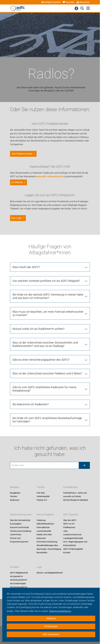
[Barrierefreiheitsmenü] (76, 8)
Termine (13, 497)
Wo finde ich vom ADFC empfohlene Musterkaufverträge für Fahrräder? (47, 420)
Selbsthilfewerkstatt (45, 524)
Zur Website (17, 182)
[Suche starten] (84, 465)
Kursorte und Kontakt (19, 527)
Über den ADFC (70, 520)
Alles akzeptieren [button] (51, 634)
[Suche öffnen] (82, 8)
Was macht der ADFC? (26, 267)
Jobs (65, 531)
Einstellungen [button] (51, 626)
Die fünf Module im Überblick (76, 500)
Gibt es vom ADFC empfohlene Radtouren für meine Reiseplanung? (44, 389)
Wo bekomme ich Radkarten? (31, 404)
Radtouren (15, 500)
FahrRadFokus (70, 487)
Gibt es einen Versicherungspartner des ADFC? (41, 360)
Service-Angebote (45, 515)
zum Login (16, 218)
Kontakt (67, 553)
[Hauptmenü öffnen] (88, 8)
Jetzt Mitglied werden (22, 154)
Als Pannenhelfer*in (19, 587)
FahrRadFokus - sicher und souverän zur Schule (75, 495)
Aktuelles (15, 487)
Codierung (41, 520)
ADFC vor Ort (69, 524)
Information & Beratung (47, 542)
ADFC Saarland (71, 515)
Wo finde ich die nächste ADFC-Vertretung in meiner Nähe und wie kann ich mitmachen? (48, 296)
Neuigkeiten (15, 493)
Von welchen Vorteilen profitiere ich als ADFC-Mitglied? (46, 281)
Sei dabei (15, 567)
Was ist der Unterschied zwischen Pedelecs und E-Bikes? (47, 373)
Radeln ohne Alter (44, 535)
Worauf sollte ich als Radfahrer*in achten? (38, 329)
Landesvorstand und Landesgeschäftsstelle (73, 537)
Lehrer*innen (16, 535)
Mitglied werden (51, 2)
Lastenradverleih (44, 531)
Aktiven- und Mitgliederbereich (50, 573)
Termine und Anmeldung (21, 531)
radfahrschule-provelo (21, 515)
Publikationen (69, 527)
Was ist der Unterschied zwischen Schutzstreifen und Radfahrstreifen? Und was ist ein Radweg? (45, 344)
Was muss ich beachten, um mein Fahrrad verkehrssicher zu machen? (48, 313)
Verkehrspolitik (43, 497)
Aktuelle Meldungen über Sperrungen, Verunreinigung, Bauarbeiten (49, 549)
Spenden (69, 2)
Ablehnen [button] (51, 618)
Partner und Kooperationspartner (19, 540)
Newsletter (83, 2)
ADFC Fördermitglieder (73, 549)
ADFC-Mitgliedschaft (19, 573)
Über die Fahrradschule (20, 520)
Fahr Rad (41, 493)
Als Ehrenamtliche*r (19, 580)
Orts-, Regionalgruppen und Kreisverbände (75, 544)
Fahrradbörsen (43, 527)
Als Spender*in (16, 576)
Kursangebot (16, 524)
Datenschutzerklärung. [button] (60, 611)
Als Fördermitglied (18, 584)
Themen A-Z (42, 500)
